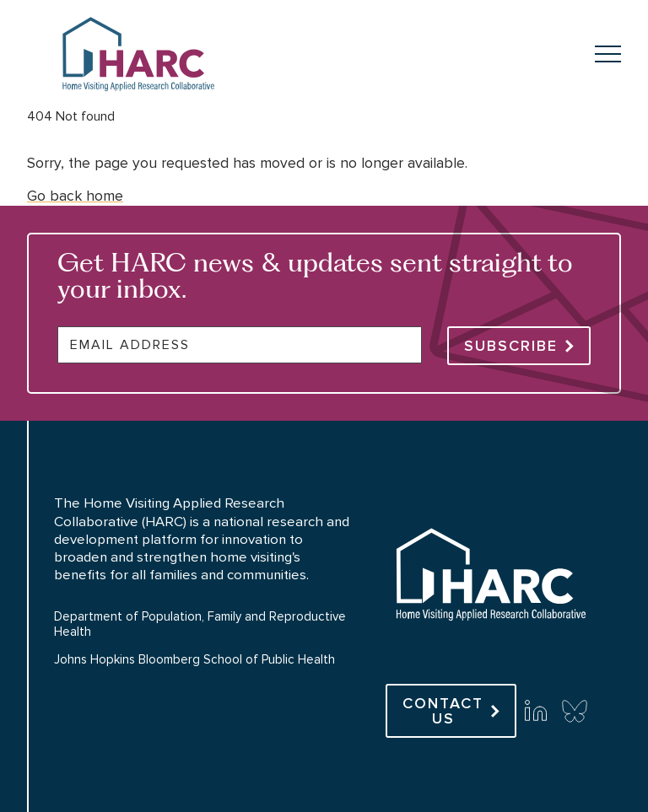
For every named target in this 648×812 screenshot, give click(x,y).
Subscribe (511, 346)
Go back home (75, 196)
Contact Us (443, 711)
